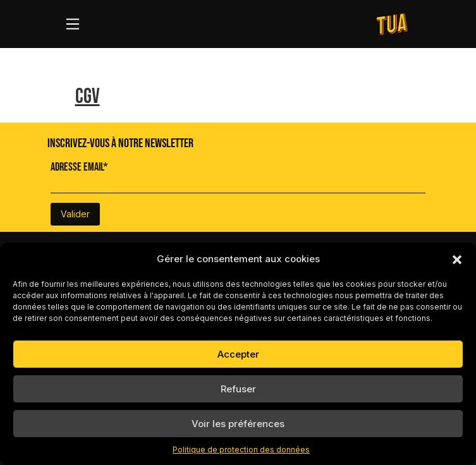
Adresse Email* (79, 167)
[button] (457, 259)
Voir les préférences (238, 424)
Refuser (238, 389)
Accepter (238, 354)
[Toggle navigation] (73, 24)
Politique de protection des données (241, 450)
